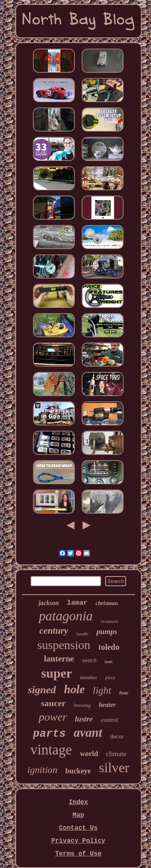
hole (74, 689)
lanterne (59, 659)
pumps (107, 631)
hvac (124, 693)
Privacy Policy (78, 841)
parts (49, 734)
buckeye (78, 771)
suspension (64, 645)
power (53, 717)
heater (107, 705)
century (54, 631)
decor (117, 736)
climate (116, 754)
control (109, 720)
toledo (109, 647)
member (89, 677)
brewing (82, 705)
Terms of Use (78, 854)
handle (82, 634)
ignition (42, 770)
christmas (107, 603)
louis (109, 662)
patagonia (66, 616)
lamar (77, 603)
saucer (53, 703)
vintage (51, 750)
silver (114, 768)
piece (110, 678)
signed (42, 690)
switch (89, 660)
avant (88, 733)
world (89, 754)
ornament (109, 621)
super (56, 673)
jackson (49, 603)
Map (78, 815)
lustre (84, 719)
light (102, 690)
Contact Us (78, 828)
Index (78, 802)
